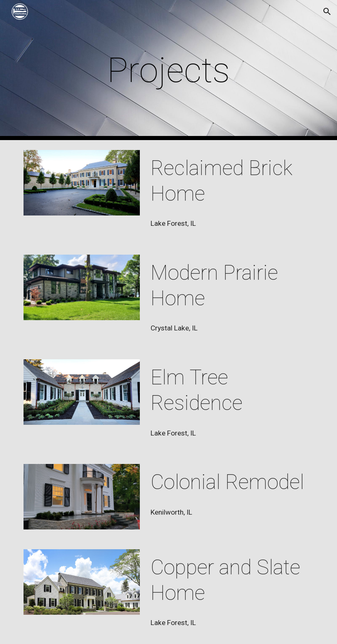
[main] (168, 70)
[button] (327, 12)
